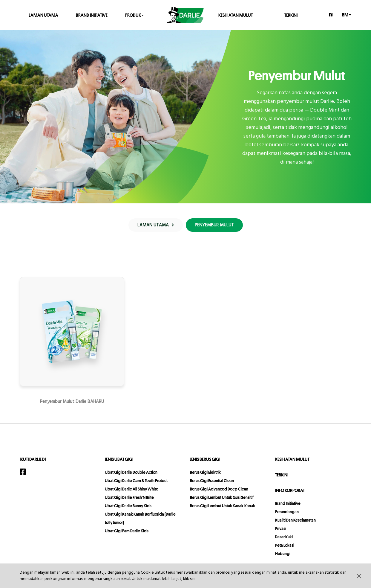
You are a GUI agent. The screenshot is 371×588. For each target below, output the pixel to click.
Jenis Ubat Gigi (119, 459)
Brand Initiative (92, 15)
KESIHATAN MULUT (236, 15)
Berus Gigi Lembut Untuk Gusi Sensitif (222, 497)
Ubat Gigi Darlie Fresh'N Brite (129, 497)
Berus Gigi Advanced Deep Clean (219, 489)
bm (347, 15)
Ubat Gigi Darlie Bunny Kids (128, 506)
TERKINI (291, 15)
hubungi (283, 554)
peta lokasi (285, 545)
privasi (281, 528)
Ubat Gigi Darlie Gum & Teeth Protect (136, 481)
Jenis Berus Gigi (205, 459)
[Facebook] (331, 15)
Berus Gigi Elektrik (205, 472)
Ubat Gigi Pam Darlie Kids (127, 531)
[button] (359, 576)
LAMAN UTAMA (43, 15)
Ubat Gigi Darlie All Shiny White (132, 489)
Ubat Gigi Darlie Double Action (131, 472)
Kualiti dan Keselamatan (295, 520)
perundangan (287, 512)
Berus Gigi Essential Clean (212, 481)
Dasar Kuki (284, 537)
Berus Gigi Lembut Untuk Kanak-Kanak (223, 506)
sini (193, 579)
